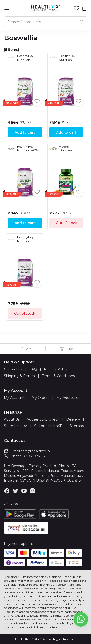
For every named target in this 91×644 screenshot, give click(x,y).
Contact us (13, 369)
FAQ (33, 369)
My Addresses (68, 398)
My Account (14, 398)
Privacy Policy (56, 369)
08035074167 (34, 456)
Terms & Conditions (58, 376)
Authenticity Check (43, 419)
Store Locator (16, 426)
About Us (12, 419)
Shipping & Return (19, 376)
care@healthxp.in (35, 451)
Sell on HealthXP (48, 426)
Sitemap (77, 426)
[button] (77, 8)
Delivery (73, 419)
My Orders (40, 398)
